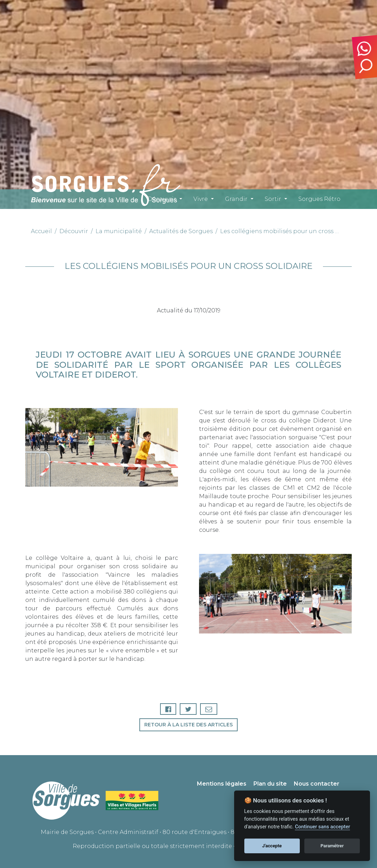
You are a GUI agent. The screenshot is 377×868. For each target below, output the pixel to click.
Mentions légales (222, 784)
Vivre (201, 199)
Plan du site (270, 784)
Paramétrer (332, 846)
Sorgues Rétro (319, 199)
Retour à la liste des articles (188, 725)
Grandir (236, 199)
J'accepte (272, 846)
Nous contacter (317, 784)
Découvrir (162, 199)
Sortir (273, 199)
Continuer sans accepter (322, 827)
